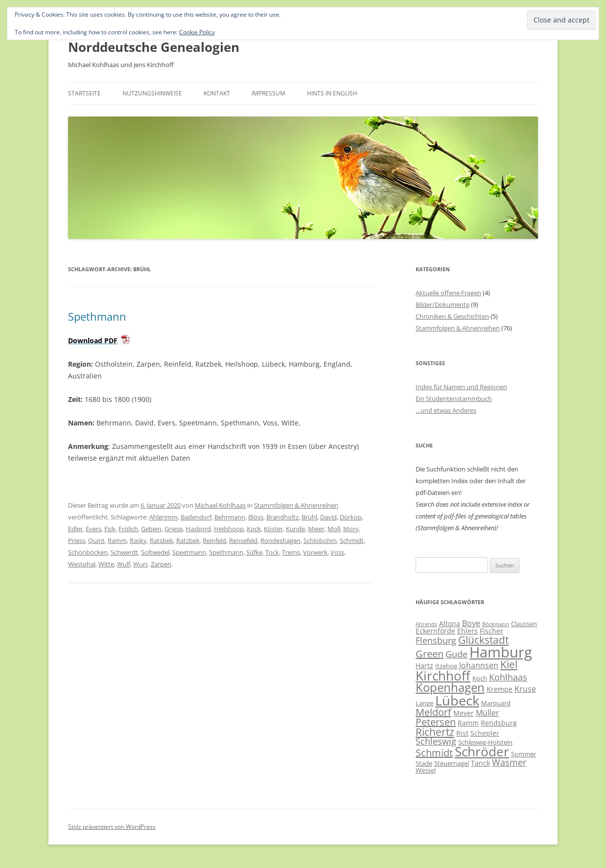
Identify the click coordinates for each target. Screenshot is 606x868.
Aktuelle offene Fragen (448, 293)
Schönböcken (88, 552)
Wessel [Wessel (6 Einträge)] (426, 770)
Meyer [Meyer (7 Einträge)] (464, 713)
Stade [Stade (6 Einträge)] (424, 763)
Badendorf (196, 517)
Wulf (124, 564)
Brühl (309, 517)
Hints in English (332, 93)
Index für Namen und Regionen (461, 387)
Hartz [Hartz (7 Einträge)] (424, 666)
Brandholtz (282, 517)
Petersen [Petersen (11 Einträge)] (436, 722)
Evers (93, 529)
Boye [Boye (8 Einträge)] (471, 623)
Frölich (128, 529)
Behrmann (230, 517)
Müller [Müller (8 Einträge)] (488, 713)
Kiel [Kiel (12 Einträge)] (509, 664)
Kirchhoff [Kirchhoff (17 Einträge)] (443, 676)
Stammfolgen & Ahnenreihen (296, 505)
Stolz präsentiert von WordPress (112, 827)
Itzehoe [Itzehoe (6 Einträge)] (446, 666)
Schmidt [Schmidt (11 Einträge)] (434, 753)
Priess (77, 540)
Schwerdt (124, 552)
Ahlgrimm (163, 517)
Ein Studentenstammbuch (454, 399)
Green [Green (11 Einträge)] (430, 654)
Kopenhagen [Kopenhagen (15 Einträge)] (450, 687)
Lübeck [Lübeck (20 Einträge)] (457, 700)
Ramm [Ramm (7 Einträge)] (468, 723)
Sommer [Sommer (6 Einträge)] (524, 754)
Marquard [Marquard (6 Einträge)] (496, 703)
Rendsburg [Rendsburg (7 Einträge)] (499, 723)
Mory (351, 529)
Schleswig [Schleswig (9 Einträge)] (436, 741)
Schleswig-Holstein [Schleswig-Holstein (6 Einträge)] (485, 742)
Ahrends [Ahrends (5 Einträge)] (426, 624)
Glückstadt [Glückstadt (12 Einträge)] (483, 640)
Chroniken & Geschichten (452, 316)
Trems (291, 552)
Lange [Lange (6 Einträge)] (424, 703)
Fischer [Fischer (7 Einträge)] (491, 631)
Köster (273, 529)
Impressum (268, 93)
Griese (174, 529)
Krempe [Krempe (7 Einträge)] (500, 689)
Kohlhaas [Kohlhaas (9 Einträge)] (508, 677)
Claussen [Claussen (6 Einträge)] (524, 624)
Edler (75, 529)
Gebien (151, 529)
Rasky (138, 540)
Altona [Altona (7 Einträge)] (450, 623)
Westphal (82, 564)
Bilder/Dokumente (443, 305)
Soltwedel (155, 552)
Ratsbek (162, 540)
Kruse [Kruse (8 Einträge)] (525, 689)
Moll (334, 529)
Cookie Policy (197, 32)
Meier (316, 529)
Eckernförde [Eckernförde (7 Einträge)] (435, 631)
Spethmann (97, 316)
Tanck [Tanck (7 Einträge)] (480, 763)
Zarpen (161, 564)
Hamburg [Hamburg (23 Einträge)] (501, 652)
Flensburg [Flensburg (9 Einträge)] (436, 640)
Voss (337, 552)
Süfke (254, 552)
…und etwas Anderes (446, 410)
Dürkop (351, 517)
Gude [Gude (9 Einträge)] (456, 654)
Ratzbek (188, 540)
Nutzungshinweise (152, 93)
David (328, 517)
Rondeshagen (280, 540)
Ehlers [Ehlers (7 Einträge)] (467, 631)
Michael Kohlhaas (220, 505)
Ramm (117, 540)
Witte (106, 564)
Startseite (84, 93)
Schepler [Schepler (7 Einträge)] (485, 733)
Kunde (295, 529)
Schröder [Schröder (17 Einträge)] (482, 752)
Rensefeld (243, 540)
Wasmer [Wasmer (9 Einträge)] (509, 762)
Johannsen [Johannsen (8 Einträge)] (479, 665)
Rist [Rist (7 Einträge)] (462, 733)
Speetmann (189, 552)
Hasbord (198, 529)
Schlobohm (320, 540)
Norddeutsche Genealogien (154, 47)
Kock (254, 529)
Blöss (256, 517)
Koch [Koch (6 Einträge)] (480, 678)
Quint (96, 540)
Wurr (140, 564)
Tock (272, 552)
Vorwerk (315, 552)
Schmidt (352, 540)
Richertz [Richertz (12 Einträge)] (435, 732)
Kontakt (217, 93)
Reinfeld (214, 540)
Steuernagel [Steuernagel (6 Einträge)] (452, 763)
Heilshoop (229, 529)
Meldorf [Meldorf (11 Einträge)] (433, 712)
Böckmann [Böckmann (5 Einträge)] (496, 624)
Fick (110, 529)
